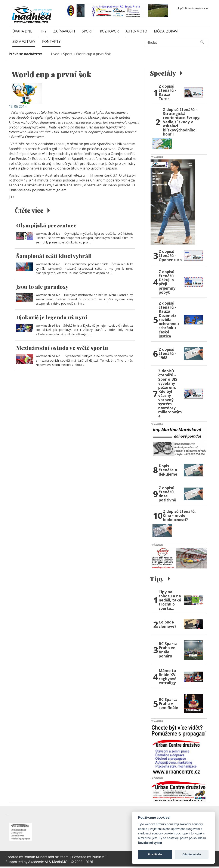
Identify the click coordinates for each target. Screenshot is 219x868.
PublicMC (99, 858)
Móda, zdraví (166, 31)
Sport (87, 31)
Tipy (43, 31)
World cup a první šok (93, 54)
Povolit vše (155, 854)
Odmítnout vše (192, 854)
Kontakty (51, 41)
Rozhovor (109, 31)
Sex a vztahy (24, 41)
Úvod (55, 54)
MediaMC (60, 863)
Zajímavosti (64, 31)
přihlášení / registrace (193, 8)
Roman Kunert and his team (47, 858)
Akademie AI (38, 863)
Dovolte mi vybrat (150, 843)
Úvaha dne (22, 31)
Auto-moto (136, 31)
